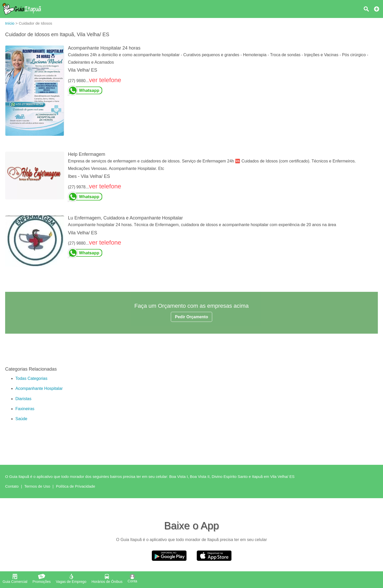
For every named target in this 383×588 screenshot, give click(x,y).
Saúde (21, 419)
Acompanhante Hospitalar (39, 388)
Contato (12, 486)
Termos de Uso (37, 486)
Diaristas (23, 399)
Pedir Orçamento (191, 317)
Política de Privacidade (76, 486)
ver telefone (105, 80)
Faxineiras (25, 409)
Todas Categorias (31, 378)
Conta (132, 579)
